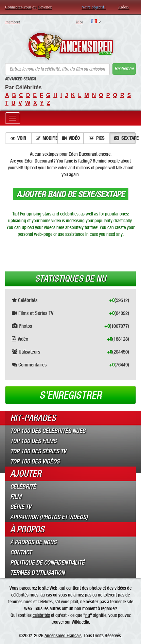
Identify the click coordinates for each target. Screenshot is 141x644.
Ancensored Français (63, 636)
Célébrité (23, 487)
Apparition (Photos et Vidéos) (49, 517)
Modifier (47, 138)
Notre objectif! (94, 7)
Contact (21, 552)
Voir (18, 138)
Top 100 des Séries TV (38, 451)
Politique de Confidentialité (47, 563)
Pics (97, 138)
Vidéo (71, 138)
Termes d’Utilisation (37, 573)
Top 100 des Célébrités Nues (48, 431)
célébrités (41, 615)
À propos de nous (33, 542)
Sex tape (125, 138)
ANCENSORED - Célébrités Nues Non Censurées (70, 46)
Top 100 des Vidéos (35, 461)
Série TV (21, 507)
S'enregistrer (70, 395)
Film (16, 497)
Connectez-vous (18, 7)
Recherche (124, 69)
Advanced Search (21, 79)
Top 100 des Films (33, 441)
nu (88, 615)
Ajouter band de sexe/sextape (71, 194)
